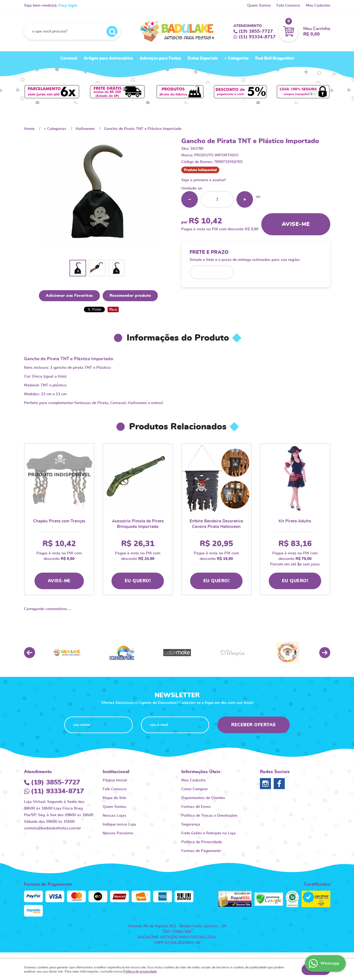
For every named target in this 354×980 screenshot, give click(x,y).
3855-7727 (256, 31)
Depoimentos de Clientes (203, 798)
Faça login (68, 6)
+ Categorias (236, 58)
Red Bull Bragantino (275, 58)
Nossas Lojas (115, 816)
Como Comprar (195, 789)
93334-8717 (257, 37)
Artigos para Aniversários (108, 58)
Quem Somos (259, 6)
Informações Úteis (201, 772)
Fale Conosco (288, 6)
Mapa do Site (114, 798)
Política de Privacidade (202, 842)
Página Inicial (115, 780)
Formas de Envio (196, 807)
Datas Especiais (203, 58)
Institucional (116, 772)
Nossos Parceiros (118, 833)
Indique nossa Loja (119, 824)
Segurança (191, 824)
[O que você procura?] (112, 31)
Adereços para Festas (160, 58)
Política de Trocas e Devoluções (209, 816)
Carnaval (69, 58)
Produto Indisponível (59, 478)
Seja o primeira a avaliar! (203, 180)
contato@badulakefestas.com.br (52, 828)
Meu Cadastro (318, 6)
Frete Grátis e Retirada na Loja (208, 833)
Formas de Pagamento (201, 851)
